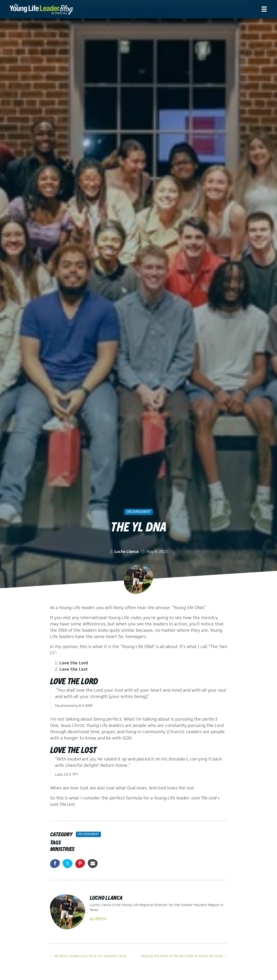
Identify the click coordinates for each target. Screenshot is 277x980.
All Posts (98, 919)
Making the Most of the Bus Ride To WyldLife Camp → (184, 956)
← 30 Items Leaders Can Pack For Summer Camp (88, 956)
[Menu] (264, 9)
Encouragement (139, 511)
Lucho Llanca (126, 551)
